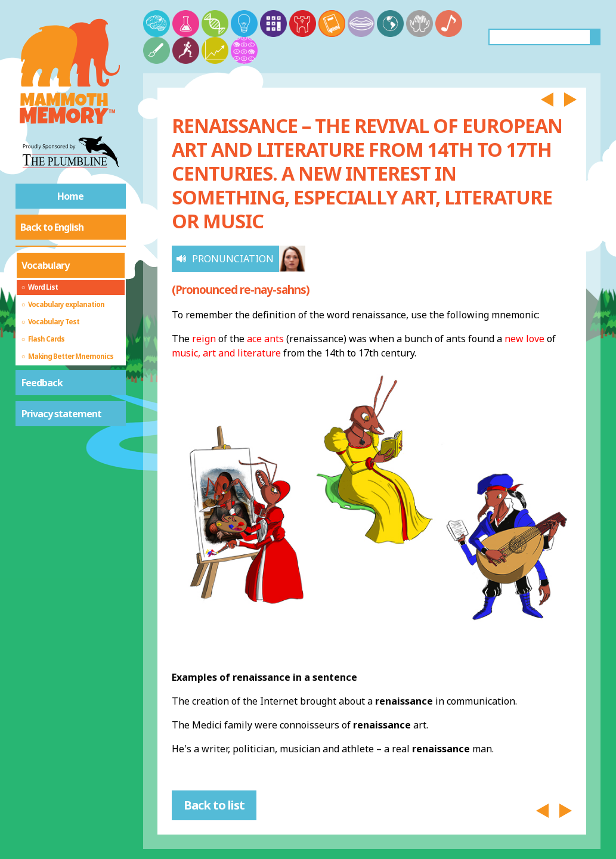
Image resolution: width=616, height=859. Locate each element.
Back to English (52, 227)
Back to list (214, 805)
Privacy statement (61, 414)
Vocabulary (45, 265)
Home (70, 196)
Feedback (42, 383)
